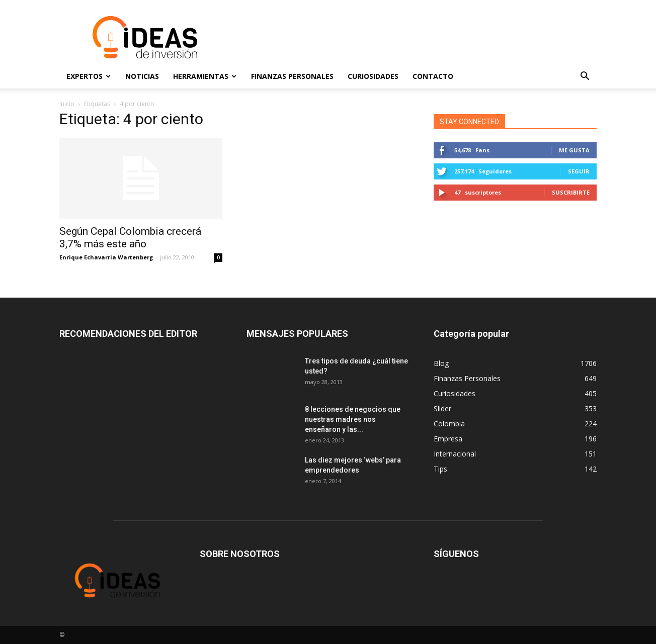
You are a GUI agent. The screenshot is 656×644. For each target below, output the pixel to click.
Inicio (67, 104)
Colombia (449, 424)
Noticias (142, 76)
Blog (441, 363)
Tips (440, 469)
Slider (442, 408)
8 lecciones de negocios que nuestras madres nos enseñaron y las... (353, 419)
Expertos (89, 76)
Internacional (455, 454)
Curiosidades (373, 76)
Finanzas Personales (292, 76)
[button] (585, 76)
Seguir (579, 171)
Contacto (433, 76)
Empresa (448, 439)
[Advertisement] (414, 37)
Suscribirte (571, 192)
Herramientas (205, 76)
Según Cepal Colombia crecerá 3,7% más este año (130, 238)
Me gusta (574, 150)
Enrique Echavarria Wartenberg (106, 257)
